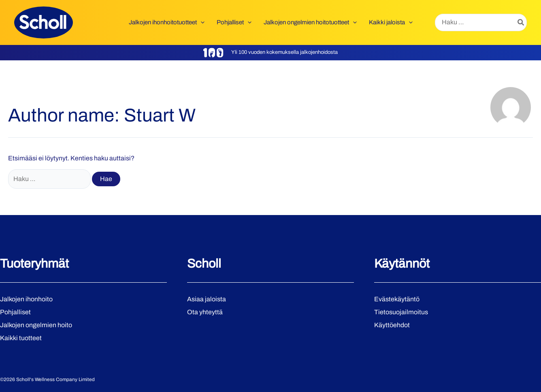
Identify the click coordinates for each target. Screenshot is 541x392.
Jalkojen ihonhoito (26, 299)
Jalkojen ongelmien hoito (36, 325)
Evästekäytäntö (397, 299)
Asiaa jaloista (207, 299)
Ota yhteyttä (205, 312)
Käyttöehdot (392, 325)
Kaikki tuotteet (21, 338)
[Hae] (521, 23)
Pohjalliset (15, 312)
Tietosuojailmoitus (401, 312)
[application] (201, 22)
